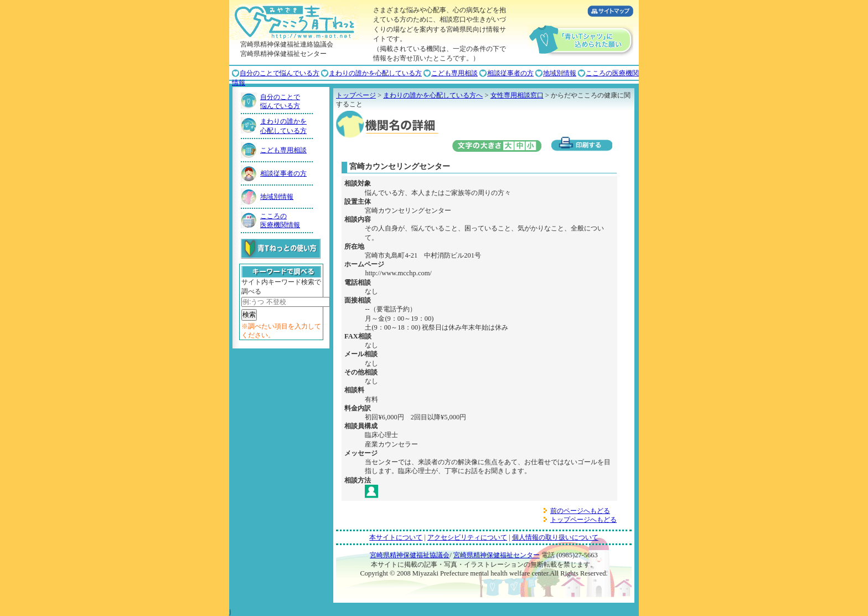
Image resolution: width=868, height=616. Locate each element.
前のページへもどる (580, 511)
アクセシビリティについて (467, 537)
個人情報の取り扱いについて (555, 537)
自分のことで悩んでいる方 (280, 73)
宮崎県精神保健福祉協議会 (410, 555)
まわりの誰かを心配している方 (375, 73)
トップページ (356, 95)
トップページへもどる (583, 520)
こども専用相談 (454, 73)
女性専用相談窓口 (517, 95)
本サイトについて (396, 537)
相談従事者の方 (510, 73)
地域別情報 (560, 73)
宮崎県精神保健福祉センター (497, 555)
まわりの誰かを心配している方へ (433, 95)
